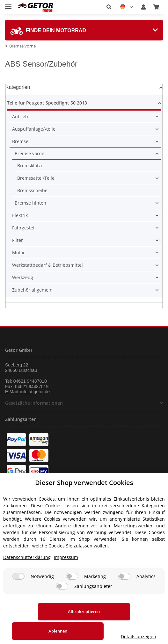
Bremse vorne (29, 153)
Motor (18, 253)
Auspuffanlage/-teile (34, 129)
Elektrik (20, 215)
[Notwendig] (18, 588)
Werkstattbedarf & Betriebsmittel (47, 265)
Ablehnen (124, 623)
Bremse (20, 141)
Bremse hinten (30, 203)
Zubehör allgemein (32, 290)
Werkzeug (23, 277)
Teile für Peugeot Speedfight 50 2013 (47, 103)
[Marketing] (72, 588)
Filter (18, 240)
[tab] (84, 30)
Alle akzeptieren (44, 623)
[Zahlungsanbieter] (62, 598)
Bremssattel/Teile (36, 178)
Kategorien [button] (18, 87)
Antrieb (20, 116)
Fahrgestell (24, 228)
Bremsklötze (30, 166)
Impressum (66, 569)
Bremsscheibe (32, 190)
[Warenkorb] (156, 7)
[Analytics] (124, 588)
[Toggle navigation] (8, 4)
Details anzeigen (84, 637)
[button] (109, 7)
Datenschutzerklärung (27, 569)
